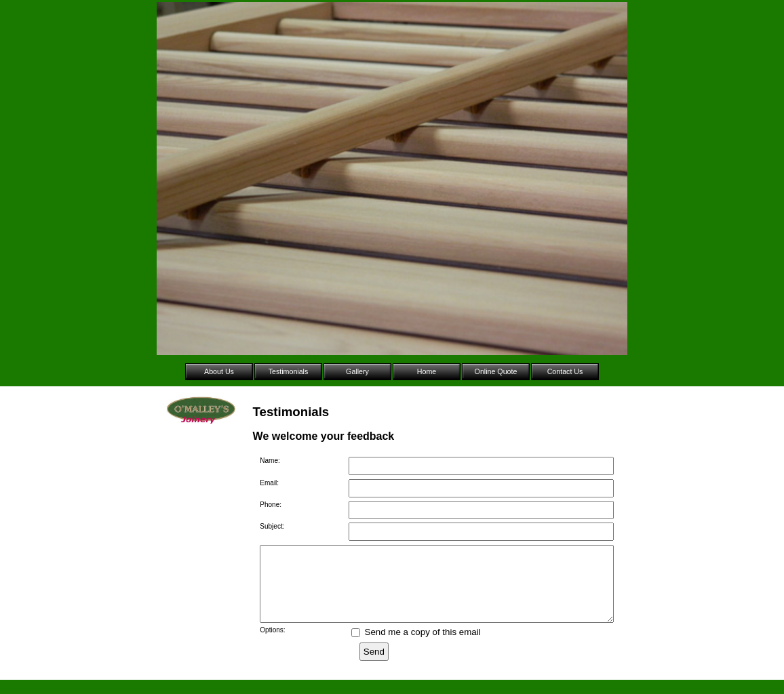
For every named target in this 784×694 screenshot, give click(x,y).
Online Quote (496, 371)
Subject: (272, 526)
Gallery (357, 371)
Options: (272, 644)
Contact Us (565, 371)
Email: (269, 483)
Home (427, 371)
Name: (270, 461)
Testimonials (289, 371)
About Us (219, 371)
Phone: (271, 505)
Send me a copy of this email (416, 646)
